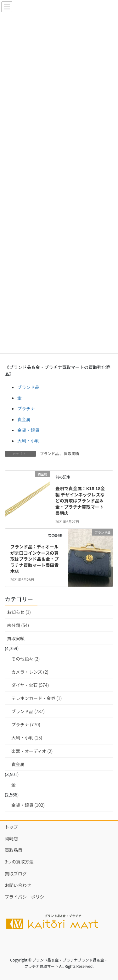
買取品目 (14, 850)
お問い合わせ (18, 885)
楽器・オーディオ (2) (32, 751)
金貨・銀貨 (28, 430)
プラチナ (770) (26, 724)
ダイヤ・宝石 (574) (30, 685)
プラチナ (26, 408)
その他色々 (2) (25, 659)
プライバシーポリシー (27, 897)
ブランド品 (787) (28, 711)
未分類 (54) (18, 625)
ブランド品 (28, 387)
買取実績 (71, 453)
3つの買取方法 (19, 862)
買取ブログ (16, 874)
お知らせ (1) (19, 612)
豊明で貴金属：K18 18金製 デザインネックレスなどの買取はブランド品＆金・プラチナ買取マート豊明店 (80, 500)
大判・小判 (28, 441)
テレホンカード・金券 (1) (37, 698)
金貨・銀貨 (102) (28, 805)
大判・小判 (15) (27, 738)
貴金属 (24, 419)
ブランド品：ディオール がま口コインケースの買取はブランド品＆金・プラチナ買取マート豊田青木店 (37, 559)
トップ (11, 827)
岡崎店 (11, 838)
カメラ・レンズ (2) (30, 672)
